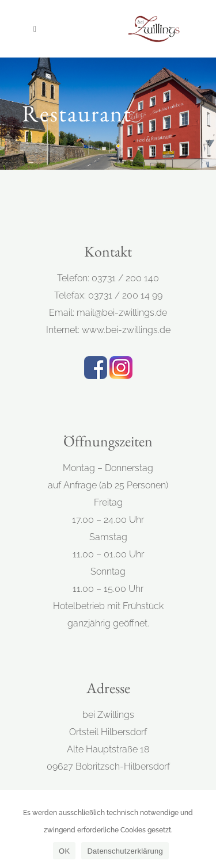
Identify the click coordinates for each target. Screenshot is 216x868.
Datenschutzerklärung (125, 851)
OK (64, 851)
